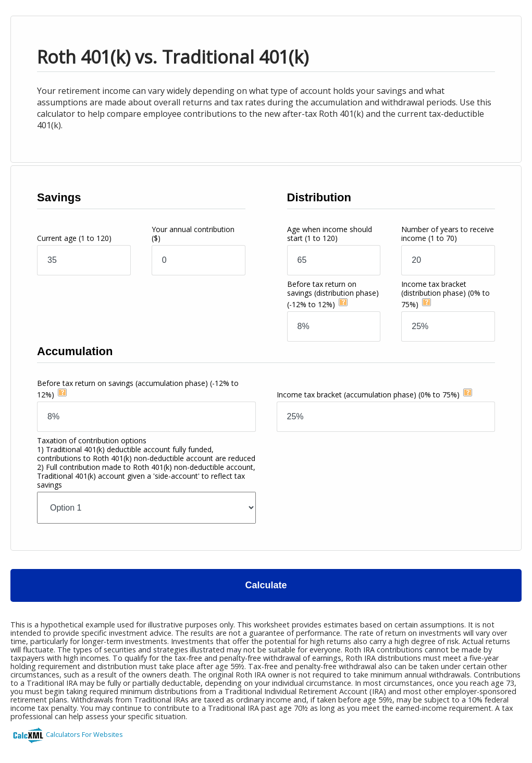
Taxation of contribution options (146, 463)
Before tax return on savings (333, 294)
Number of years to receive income (448, 234)
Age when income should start (330, 234)
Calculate (266, 585)
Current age (74, 238)
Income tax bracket (446, 294)
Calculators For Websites (84, 734)
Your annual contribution (193, 234)
